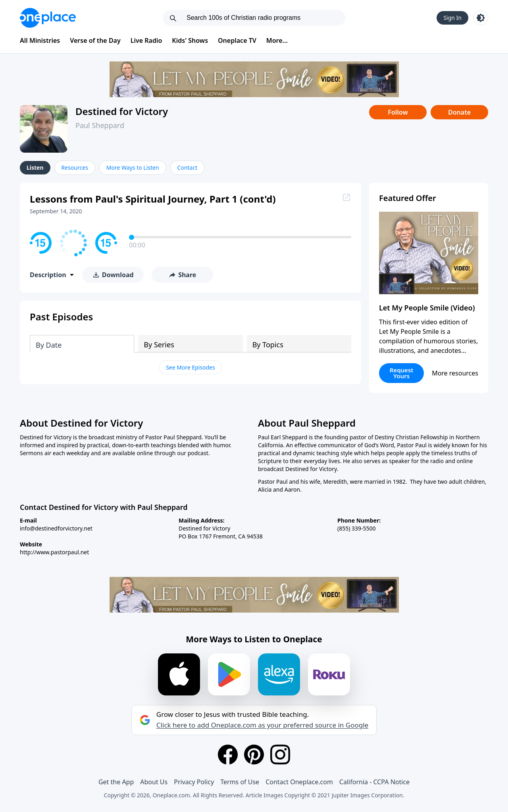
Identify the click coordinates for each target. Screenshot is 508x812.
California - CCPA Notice (374, 782)
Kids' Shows (190, 40)
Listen (35, 168)
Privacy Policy (194, 782)
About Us (154, 782)
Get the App (116, 782)
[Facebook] (228, 755)
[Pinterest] (254, 755)
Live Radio (146, 40)
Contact (188, 168)
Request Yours (402, 373)
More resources (455, 373)
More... (277, 40)
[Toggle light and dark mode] (481, 18)
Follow (398, 112)
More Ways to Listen (133, 168)
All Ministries (40, 40)
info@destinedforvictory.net (56, 528)
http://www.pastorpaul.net (54, 552)
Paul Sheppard (100, 125)
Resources (75, 168)
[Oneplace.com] (48, 18)
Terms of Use (240, 782)
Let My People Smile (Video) (427, 308)
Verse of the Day (95, 40)
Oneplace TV (237, 40)
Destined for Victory (122, 111)
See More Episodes (190, 367)
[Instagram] (280, 755)
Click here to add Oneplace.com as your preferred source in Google (262, 725)
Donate (459, 112)
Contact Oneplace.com (299, 782)
